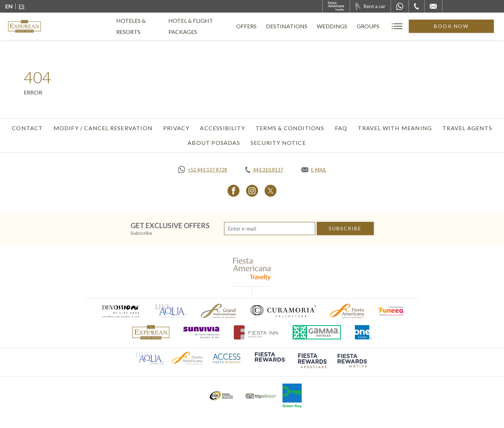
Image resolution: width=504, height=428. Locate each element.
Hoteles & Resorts (143, 26)
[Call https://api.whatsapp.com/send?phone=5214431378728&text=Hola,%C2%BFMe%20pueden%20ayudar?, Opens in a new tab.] (203, 170)
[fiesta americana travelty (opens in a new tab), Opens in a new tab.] (252, 269)
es (22, 6)
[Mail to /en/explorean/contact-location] (433, 6)
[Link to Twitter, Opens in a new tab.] (271, 191)
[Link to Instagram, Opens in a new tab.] (252, 191)
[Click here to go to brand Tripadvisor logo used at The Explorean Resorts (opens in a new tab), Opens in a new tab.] (261, 396)
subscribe (345, 228)
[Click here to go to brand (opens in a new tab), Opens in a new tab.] (120, 311)
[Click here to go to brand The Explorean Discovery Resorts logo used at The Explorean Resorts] (151, 332)
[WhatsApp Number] (400, 6)
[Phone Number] (416, 6)
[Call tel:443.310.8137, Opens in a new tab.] (264, 170)
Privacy (176, 128)
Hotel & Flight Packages (218, 29)
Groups (396, 26)
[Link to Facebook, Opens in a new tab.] (234, 191)
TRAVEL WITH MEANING (395, 128)
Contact (27, 128)
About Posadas (214, 143)
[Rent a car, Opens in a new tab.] (370, 6)
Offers (274, 26)
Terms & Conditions (290, 128)
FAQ (341, 128)
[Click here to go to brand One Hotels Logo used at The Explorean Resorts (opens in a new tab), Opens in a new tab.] (363, 332)
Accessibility (222, 128)
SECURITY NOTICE (278, 143)
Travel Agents (467, 128)
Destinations (315, 26)
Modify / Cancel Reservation (103, 128)
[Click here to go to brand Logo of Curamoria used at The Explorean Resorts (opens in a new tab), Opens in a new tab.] (283, 311)
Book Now (465, 26)
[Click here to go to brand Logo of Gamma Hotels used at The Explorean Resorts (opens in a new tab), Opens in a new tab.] (317, 332)
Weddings (360, 26)
